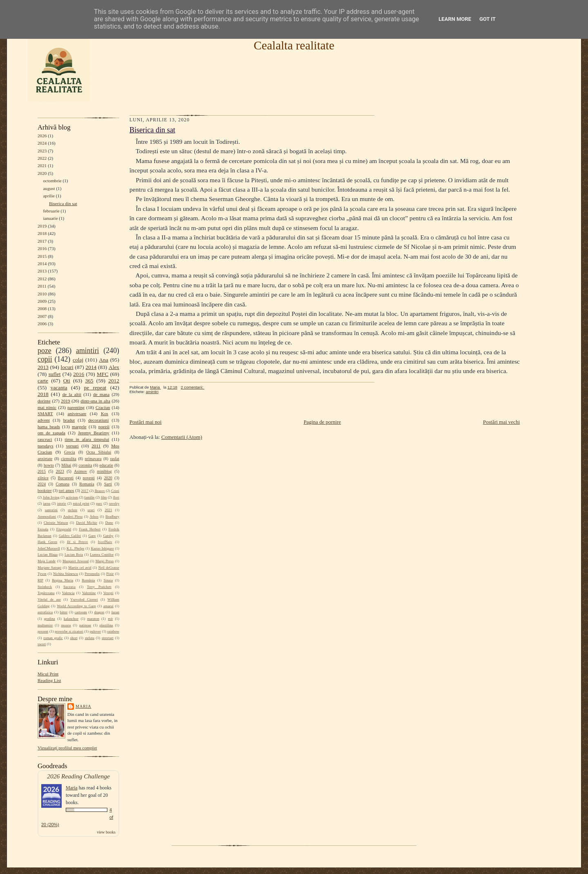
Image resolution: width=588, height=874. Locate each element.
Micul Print (48, 674)
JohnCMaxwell (49, 548)
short (74, 638)
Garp (92, 536)
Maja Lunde (47, 561)
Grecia (70, 452)
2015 (42, 256)
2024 (42, 143)
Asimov (80, 471)
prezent (43, 631)
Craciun (103, 407)
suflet (55, 374)
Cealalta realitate (294, 45)
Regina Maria (62, 580)
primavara (93, 459)
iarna (47, 503)
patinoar (85, 625)
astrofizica (45, 612)
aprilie (49, 196)
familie (89, 497)
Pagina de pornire (322, 422)
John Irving (51, 497)
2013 (42, 271)
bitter (64, 612)
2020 (42, 173)
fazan (115, 612)
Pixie (110, 574)
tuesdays (45, 446)
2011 (42, 286)
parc (99, 503)
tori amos (67, 491)
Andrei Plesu (73, 516)
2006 (42, 324)
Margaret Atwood (76, 561)
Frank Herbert (90, 529)
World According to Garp (76, 606)
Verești (108, 593)
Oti (67, 381)
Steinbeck (45, 587)
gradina (50, 619)
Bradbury (112, 516)
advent (44, 420)
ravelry (114, 503)
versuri (72, 446)
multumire (45, 625)
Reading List (49, 680)
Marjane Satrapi (49, 568)
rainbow (113, 631)
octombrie (52, 181)
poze (45, 351)
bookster (45, 491)
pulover (95, 631)
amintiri (88, 351)
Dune (109, 523)
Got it (488, 19)
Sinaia (108, 580)
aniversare (77, 414)
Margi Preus (105, 561)
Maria (84, 706)
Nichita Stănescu (66, 574)
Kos (105, 414)
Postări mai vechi (501, 422)
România (88, 580)
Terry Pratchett (99, 587)
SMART (45, 414)
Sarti (108, 484)
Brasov (100, 491)
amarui (108, 606)
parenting (76, 407)
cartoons (81, 612)
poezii (104, 427)
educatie (106, 465)
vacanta (59, 388)
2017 (42, 241)
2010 (42, 294)
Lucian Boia (74, 554)
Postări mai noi (146, 422)
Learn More (455, 19)
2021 (42, 165)
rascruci (45, 439)
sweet (42, 644)
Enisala (43, 529)
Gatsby (108, 536)
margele (79, 427)
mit (110, 619)
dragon (99, 612)
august (49, 188)
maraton (93, 619)
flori (116, 497)
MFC (102, 374)
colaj (78, 360)
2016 (42, 248)
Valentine (89, 593)
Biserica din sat (63, 203)
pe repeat (95, 388)
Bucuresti (66, 478)
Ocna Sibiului (99, 452)
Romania (87, 484)
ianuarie (50, 218)
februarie (51, 211)
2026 (42, 136)
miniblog (105, 471)
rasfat (115, 459)
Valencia (68, 593)
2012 (42, 279)
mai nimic (47, 407)
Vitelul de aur (49, 599)
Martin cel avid (80, 568)
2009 (42, 301)
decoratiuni (98, 420)
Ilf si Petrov (77, 542)
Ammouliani (47, 516)
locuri (67, 367)
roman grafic (53, 638)
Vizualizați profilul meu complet (67, 748)
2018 (42, 233)
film (104, 497)
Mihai (66, 465)
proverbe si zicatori (69, 631)
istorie (62, 503)
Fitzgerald (64, 529)
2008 (42, 308)
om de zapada (51, 433)
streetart (108, 638)
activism (72, 497)
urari (91, 510)
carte (43, 381)
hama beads (49, 427)
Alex (114, 367)
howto (49, 465)
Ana (104, 360)
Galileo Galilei (70, 536)
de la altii (72, 394)
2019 (42, 226)
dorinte (44, 401)
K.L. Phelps (75, 548)
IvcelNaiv (105, 542)
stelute (72, 510)
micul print (81, 503)
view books (106, 832)
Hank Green (47, 542)
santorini (51, 510)
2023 (42, 151)
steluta (90, 638)
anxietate (45, 459)
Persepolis (92, 574)
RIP (40, 580)
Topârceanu (46, 593)
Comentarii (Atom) (182, 437)
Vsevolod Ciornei (84, 599)
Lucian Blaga (48, 554)
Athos (94, 516)
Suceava (69, 587)
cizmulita (68, 459)
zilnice (43, 478)
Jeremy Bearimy (94, 433)
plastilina (106, 625)
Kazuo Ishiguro (102, 548)
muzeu (66, 625)
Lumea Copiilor (102, 554)
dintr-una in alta (95, 401)
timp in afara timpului (87, 439)
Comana (62, 484)
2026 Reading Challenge (78, 776)
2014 (42, 264)
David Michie (87, 523)
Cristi (115, 491)
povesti (89, 478)
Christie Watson (56, 523)
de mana (101, 394)
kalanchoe (71, 619)
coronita (85, 465)
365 (89, 381)
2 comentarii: (193, 387)
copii (45, 359)
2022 (42, 158)
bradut (69, 420)
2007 (42, 316)
